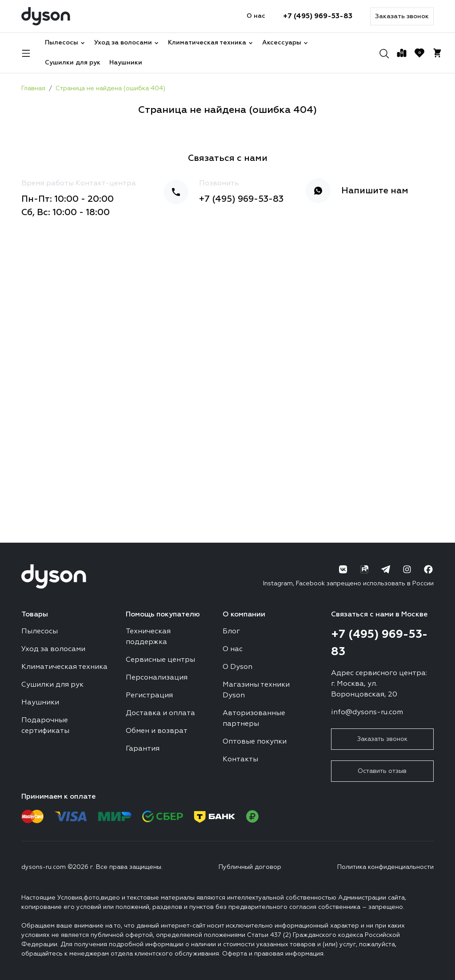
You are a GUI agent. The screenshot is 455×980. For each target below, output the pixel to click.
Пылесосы (65, 43)
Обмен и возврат (157, 731)
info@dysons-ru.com (367, 712)
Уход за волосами (127, 43)
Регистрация (149, 696)
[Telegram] (386, 569)
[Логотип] (46, 16)
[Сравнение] (402, 53)
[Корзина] (437, 53)
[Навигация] (26, 53)
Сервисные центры (160, 660)
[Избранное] (419, 53)
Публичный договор (250, 867)
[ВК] (343, 569)
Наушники (126, 63)
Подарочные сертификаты (45, 726)
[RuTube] (364, 569)
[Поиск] (384, 53)
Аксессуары (285, 43)
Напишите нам (375, 191)
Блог (231, 632)
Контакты (240, 760)
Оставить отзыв (382, 771)
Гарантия (143, 749)
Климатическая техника (211, 43)
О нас (256, 16)
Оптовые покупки (255, 742)
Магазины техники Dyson (256, 690)
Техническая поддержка (148, 637)
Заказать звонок (402, 16)
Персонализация (157, 678)
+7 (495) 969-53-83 (318, 16)
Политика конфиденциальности (385, 867)
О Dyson (237, 667)
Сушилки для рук (73, 63)
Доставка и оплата (160, 713)
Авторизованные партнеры (254, 719)
